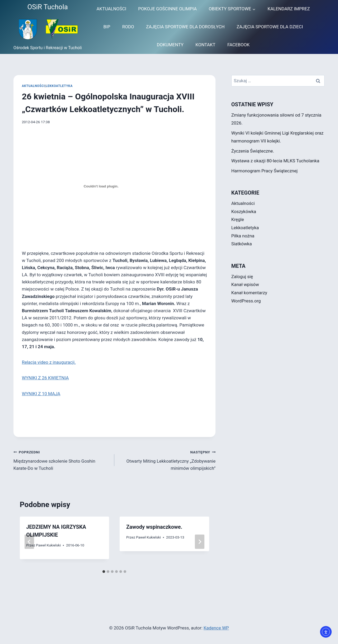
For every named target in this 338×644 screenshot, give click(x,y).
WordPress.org (246, 301)
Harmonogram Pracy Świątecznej (264, 171)
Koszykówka (244, 211)
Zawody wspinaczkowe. (154, 527)
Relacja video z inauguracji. (49, 362)
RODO (128, 27)
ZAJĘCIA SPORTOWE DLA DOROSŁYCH (185, 27)
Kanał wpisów (245, 284)
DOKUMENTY (170, 45)
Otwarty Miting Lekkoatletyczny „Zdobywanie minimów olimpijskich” (167, 460)
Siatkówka (242, 244)
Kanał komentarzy (249, 293)
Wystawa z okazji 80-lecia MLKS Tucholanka (275, 161)
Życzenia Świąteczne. (253, 151)
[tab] (104, 572)
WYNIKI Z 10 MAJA (41, 394)
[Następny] (200, 542)
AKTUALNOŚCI (111, 9)
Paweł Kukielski (48, 545)
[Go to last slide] (29, 542)
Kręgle (238, 219)
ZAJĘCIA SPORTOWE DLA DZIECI (270, 27)
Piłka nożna (243, 236)
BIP (107, 27)
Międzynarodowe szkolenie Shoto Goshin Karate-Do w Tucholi (62, 460)
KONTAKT (205, 45)
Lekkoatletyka (59, 86)
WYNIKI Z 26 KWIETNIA (45, 378)
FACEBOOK (238, 45)
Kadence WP (216, 628)
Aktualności (33, 86)
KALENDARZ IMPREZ (289, 9)
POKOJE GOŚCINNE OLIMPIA (167, 9)
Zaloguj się (242, 277)
